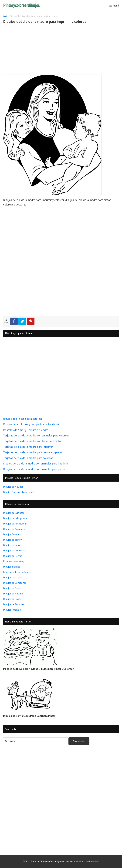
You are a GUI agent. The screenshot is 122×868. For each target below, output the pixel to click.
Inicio (6, 16)
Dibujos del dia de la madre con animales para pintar (34, 469)
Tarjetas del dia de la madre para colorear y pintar (33, 452)
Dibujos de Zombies (14, 604)
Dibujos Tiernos (12, 567)
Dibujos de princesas (14, 550)
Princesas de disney (14, 561)
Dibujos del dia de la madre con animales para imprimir (36, 463)
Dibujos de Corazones (15, 583)
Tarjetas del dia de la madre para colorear (28, 458)
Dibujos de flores (12, 588)
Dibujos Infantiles (13, 610)
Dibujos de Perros (13, 556)
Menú (116, 6)
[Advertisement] (61, 50)
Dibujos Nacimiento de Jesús (19, 492)
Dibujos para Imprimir (15, 518)
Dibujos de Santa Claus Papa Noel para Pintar (29, 716)
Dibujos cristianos (13, 577)
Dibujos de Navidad (13, 487)
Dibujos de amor (12, 545)
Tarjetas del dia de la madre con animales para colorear (36, 435)
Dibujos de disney (12, 540)
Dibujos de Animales (14, 529)
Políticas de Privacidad (88, 861)
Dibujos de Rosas (12, 599)
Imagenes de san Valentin (17, 572)
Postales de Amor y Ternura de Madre (26, 430)
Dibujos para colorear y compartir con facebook (31, 424)
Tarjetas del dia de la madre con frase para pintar (32, 441)
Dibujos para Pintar (14, 513)
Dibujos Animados (13, 534)
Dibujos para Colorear (15, 524)
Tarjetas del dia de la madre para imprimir (28, 447)
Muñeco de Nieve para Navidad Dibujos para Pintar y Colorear (38, 669)
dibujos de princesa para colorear (23, 419)
